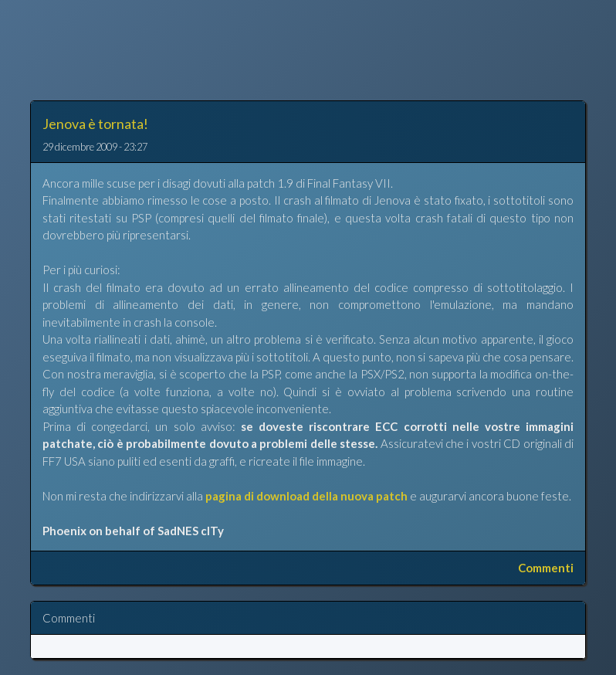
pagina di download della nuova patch (306, 496)
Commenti (546, 568)
